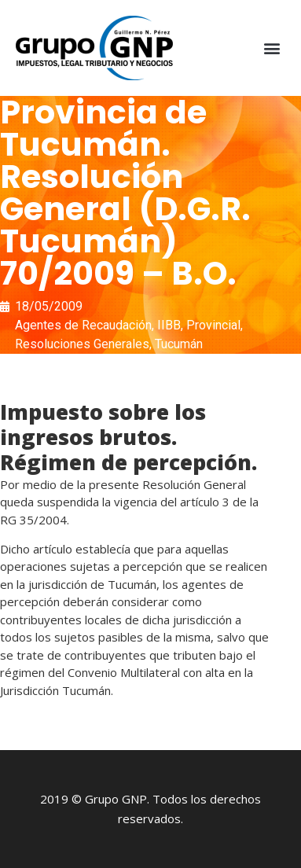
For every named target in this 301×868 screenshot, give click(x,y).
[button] (272, 48)
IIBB (169, 325)
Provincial (213, 325)
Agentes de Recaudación (83, 325)
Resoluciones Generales (82, 344)
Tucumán (179, 344)
